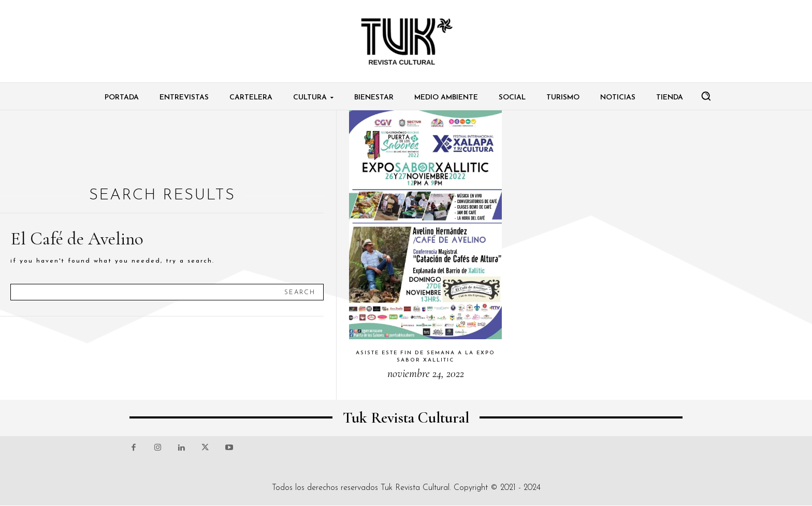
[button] (706, 96)
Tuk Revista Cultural (415, 488)
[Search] (300, 292)
